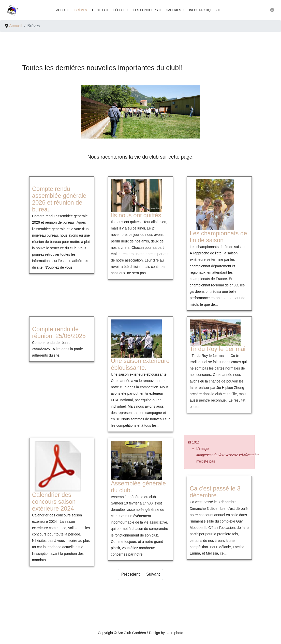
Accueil (63, 10)
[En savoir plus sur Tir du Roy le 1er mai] (215, 333)
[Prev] (130, 575)
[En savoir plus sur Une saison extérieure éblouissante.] (136, 339)
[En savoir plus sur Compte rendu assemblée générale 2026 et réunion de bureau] (59, 199)
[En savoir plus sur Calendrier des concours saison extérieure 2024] (57, 466)
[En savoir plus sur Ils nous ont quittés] (136, 196)
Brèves (81, 10)
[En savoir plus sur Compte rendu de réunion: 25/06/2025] (59, 333)
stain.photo (175, 633)
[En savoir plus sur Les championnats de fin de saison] (215, 205)
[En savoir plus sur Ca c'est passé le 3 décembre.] (215, 492)
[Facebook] (272, 10)
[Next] (153, 575)
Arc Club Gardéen (132, 633)
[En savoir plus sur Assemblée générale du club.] (136, 460)
